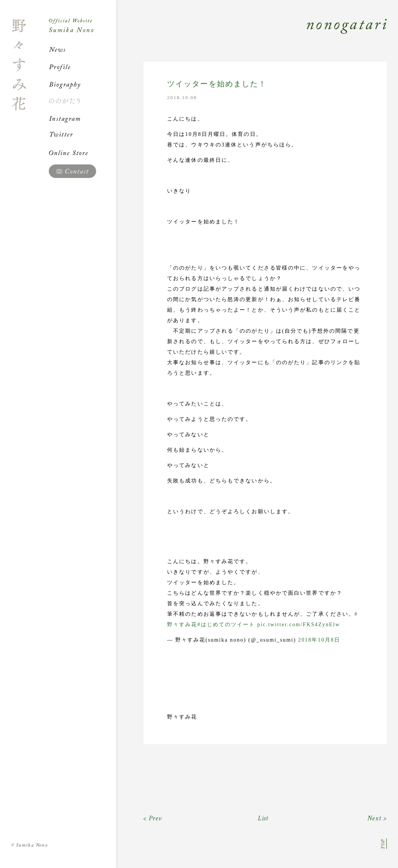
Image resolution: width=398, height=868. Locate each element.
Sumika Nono (29, 845)
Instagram (83, 118)
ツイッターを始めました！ (217, 84)
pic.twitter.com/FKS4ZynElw (298, 625)
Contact (72, 171)
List (263, 818)
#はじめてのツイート (226, 625)
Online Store (83, 153)
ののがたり (83, 101)
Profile (83, 67)
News (83, 50)
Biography (83, 84)
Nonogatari (252, 35)
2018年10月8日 (319, 640)
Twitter (83, 136)
